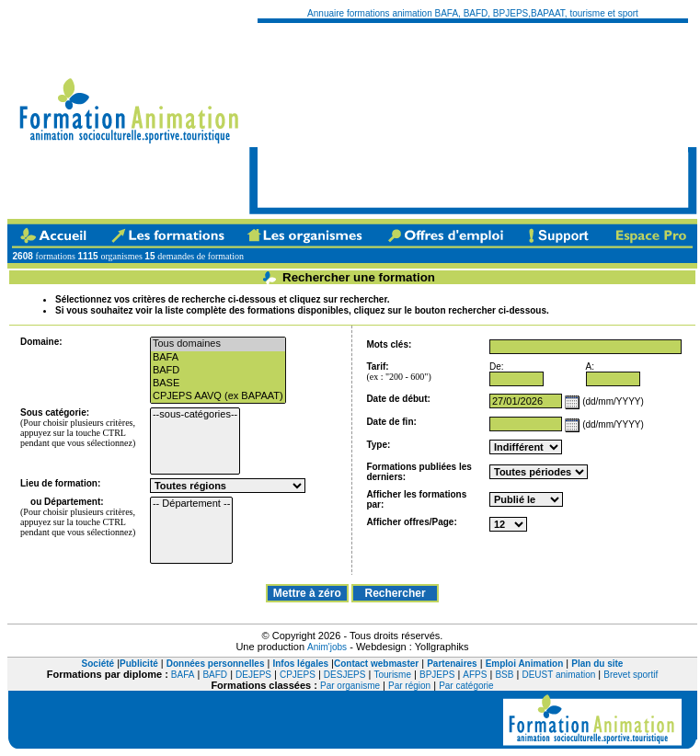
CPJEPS (298, 675)
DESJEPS (345, 675)
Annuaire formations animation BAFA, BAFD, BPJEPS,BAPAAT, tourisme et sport (473, 13)
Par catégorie (466, 686)
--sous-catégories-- (195, 415)
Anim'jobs (327, 647)
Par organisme (350, 686)
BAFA (218, 358)
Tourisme (392, 675)
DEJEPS (253, 675)
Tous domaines (218, 344)
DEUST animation (558, 675)
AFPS (475, 675)
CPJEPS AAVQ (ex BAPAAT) (218, 396)
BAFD (218, 371)
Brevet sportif (631, 675)
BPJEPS (437, 675)
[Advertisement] (355, 115)
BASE (218, 384)
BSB (504, 675)
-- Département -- (191, 504)
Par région (409, 686)
